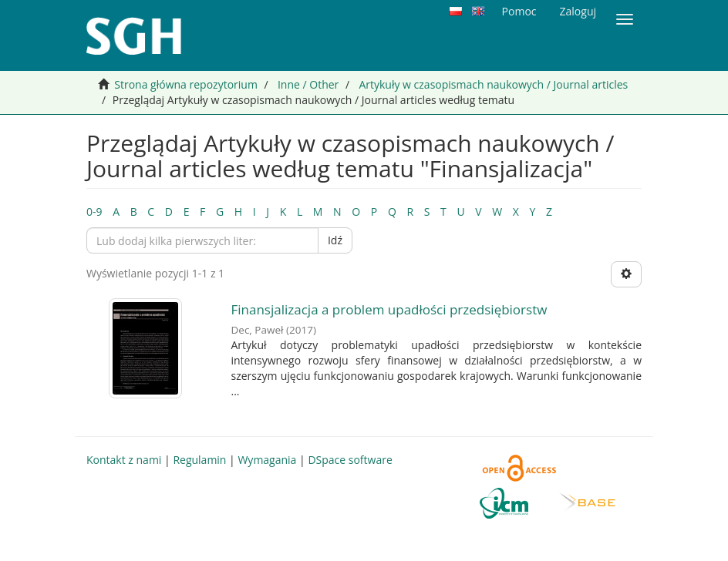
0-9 (94, 212)
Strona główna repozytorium (186, 84)
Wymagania (267, 460)
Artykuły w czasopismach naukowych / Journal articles (493, 84)
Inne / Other (308, 84)
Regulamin (199, 460)
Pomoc (519, 11)
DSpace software (350, 460)
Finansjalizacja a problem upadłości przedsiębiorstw (389, 309)
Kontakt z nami (124, 460)
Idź (335, 240)
